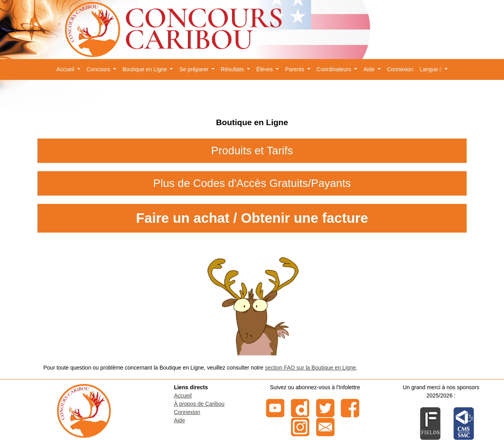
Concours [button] (99, 69)
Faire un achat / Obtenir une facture (252, 218)
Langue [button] (432, 69)
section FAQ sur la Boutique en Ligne (310, 368)
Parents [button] (295, 69)
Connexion (400, 69)
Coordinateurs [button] (335, 69)
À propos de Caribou (199, 404)
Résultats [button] (233, 69)
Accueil (183, 396)
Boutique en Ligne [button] (145, 69)
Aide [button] (370, 69)
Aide (180, 420)
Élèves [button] (265, 69)
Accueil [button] (66, 69)
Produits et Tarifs (252, 151)
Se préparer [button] (195, 69)
